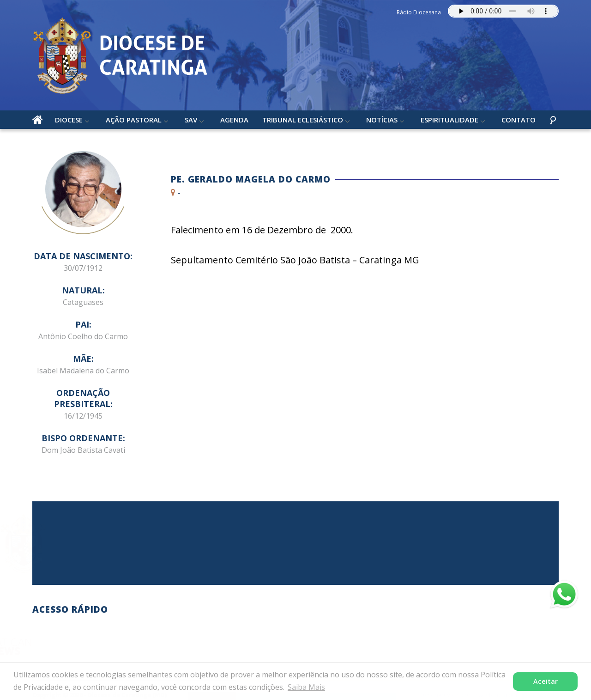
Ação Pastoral (134, 120)
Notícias (382, 120)
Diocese (69, 120)
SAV (191, 120)
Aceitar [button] (546, 681)
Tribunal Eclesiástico (303, 120)
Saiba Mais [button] (306, 687)
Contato (519, 120)
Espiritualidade (449, 120)
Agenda (234, 120)
